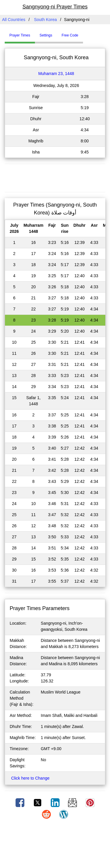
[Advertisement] (55, 177)
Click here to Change (30, 778)
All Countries (14, 20)
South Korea (45, 20)
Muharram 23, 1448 (56, 74)
